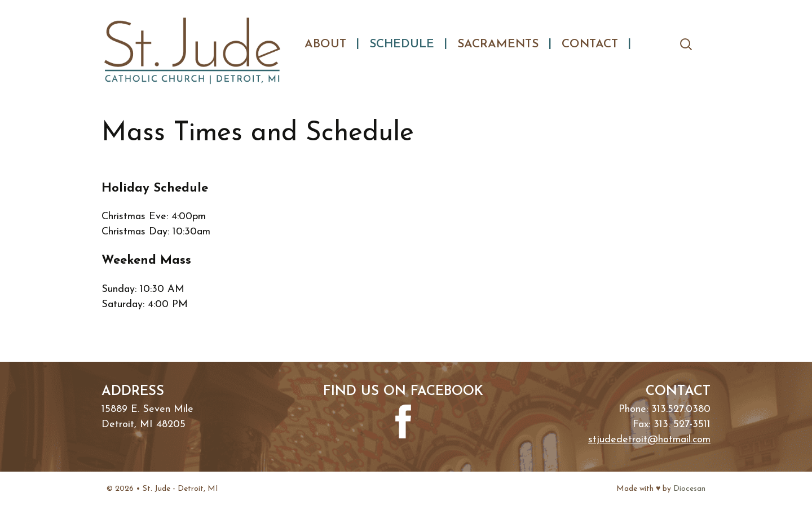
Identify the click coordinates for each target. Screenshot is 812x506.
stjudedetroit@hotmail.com (649, 440)
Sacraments (498, 44)
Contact (590, 44)
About (325, 44)
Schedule (402, 44)
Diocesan (689, 489)
